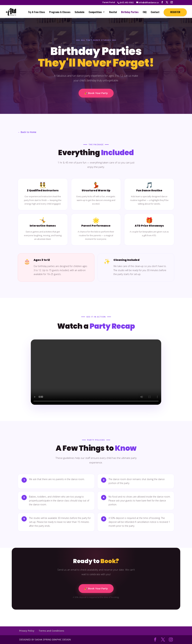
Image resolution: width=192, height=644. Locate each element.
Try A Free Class (37, 12)
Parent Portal (109, 3)
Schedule (80, 12)
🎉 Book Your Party (96, 93)
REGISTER (175, 12)
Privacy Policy (27, 631)
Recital (113, 12)
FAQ (145, 12)
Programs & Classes (60, 12)
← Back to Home (27, 132)
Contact (155, 12)
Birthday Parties (130, 12)
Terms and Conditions (51, 631)
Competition (95, 12)
